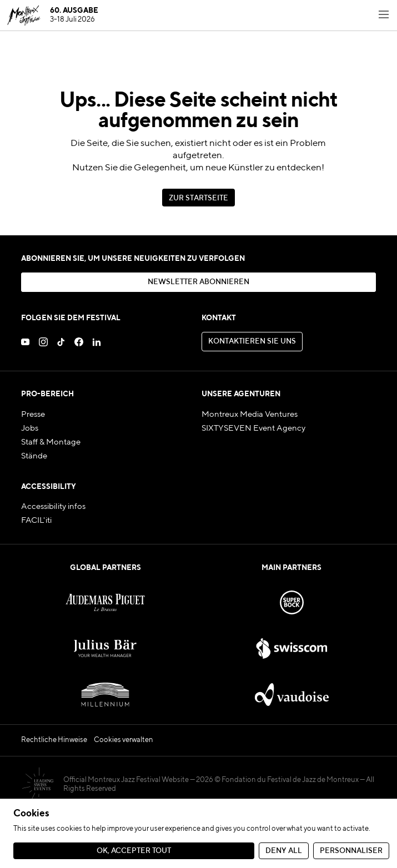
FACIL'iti (36, 521)
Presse (33, 415)
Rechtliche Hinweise (54, 740)
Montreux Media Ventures (250, 415)
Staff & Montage (51, 442)
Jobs (30, 428)
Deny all (284, 851)
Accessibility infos (53, 507)
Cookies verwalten (124, 740)
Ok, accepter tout (134, 851)
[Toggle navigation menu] (384, 16)
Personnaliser (351, 851)
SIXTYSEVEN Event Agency (253, 428)
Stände (34, 456)
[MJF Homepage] (52, 16)
